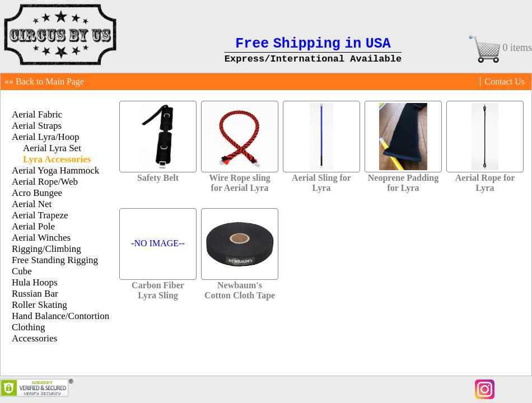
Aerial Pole (33, 226)
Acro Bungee (37, 193)
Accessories (34, 338)
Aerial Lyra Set (52, 148)
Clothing (29, 327)
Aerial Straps (37, 126)
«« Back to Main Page (44, 81)
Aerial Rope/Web (45, 182)
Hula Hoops (35, 282)
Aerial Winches (41, 238)
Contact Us (505, 81)
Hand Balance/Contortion (60, 316)
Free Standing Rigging (55, 260)
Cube (22, 271)
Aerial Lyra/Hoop (45, 137)
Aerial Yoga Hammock (55, 170)
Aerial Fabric (37, 114)
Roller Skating (39, 305)
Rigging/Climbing (46, 249)
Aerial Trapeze (40, 215)
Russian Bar (35, 294)
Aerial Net (32, 204)
